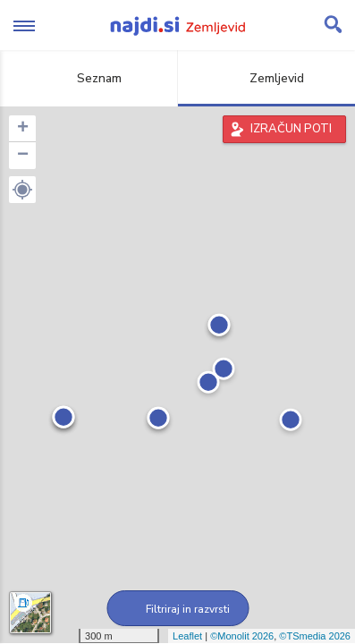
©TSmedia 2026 (315, 636)
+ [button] (23, 129)
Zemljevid (266, 78)
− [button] (23, 156)
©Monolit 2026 (242, 636)
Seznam (89, 78)
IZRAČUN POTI (291, 129)
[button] (22, 190)
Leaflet (187, 636)
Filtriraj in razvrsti (177, 609)
